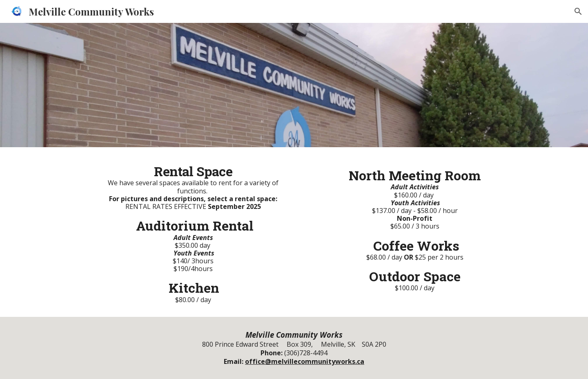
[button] (578, 11)
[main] (193, 232)
